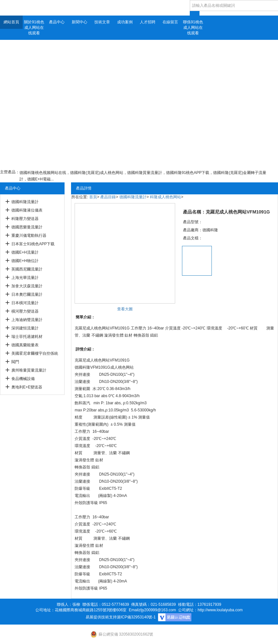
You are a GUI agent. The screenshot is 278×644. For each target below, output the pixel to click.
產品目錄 (108, 197)
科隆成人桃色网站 (165, 197)
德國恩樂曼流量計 (27, 227)
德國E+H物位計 (25, 261)
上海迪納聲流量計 (27, 320)
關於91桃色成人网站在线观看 (34, 28)
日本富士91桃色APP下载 (33, 244)
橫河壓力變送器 (25, 311)
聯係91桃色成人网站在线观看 (193, 28)
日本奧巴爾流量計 (27, 294)
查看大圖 (125, 309)
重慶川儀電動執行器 (29, 236)
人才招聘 (148, 22)
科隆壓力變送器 (25, 219)
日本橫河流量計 (25, 303)
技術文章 (102, 22)
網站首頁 (11, 22)
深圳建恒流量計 (25, 328)
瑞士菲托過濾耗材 (27, 337)
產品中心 (57, 22)
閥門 (15, 362)
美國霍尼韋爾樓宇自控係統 (35, 353)
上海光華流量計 (25, 278)
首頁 (93, 197)
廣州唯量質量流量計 (29, 370)
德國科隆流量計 (25, 202)
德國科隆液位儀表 (27, 210)
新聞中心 (79, 22)
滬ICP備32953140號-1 (136, 617)
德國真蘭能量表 (25, 345)
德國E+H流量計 (25, 252)
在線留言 (170, 22)
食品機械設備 (23, 379)
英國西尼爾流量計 (27, 269)
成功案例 (125, 22)
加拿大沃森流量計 (27, 286)
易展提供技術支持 (101, 617)
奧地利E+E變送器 (27, 387)
